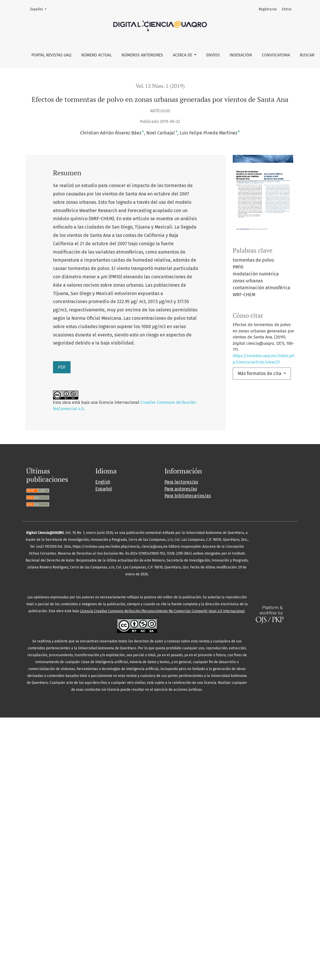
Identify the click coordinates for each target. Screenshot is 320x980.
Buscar (307, 55)
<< (30, 676)
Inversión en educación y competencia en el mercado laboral (177, 544)
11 (113, 676)
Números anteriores (142, 55)
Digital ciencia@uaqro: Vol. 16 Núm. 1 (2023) (116, 466)
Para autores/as (181, 751)
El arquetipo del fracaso (111, 596)
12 (124, 676)
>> (154, 676)
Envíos (213, 55)
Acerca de (183, 55)
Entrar (287, 9)
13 (134, 676)
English (103, 744)
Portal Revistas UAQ (51, 55)
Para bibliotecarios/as (188, 758)
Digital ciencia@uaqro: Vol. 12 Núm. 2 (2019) (94, 531)
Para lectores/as (181, 744)
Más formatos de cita (260, 373)
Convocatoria (276, 55)
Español (40, 9)
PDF (62, 367)
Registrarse (268, 9)
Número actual (96, 55)
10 (103, 676)
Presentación (79, 583)
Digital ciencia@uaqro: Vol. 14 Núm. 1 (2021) (185, 596)
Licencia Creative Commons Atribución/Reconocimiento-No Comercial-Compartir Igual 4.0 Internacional (162, 874)
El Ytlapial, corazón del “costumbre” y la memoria (161, 505)
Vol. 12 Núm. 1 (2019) (160, 86)
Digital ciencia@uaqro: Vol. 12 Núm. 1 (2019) (151, 571)
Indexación (241, 55)
